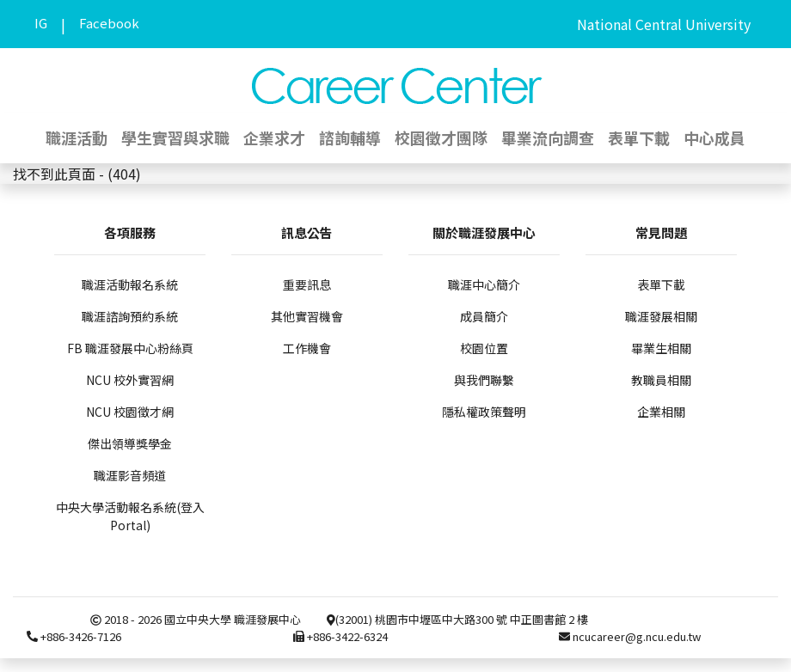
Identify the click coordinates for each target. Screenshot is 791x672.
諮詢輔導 (350, 137)
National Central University (664, 24)
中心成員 (714, 137)
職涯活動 (77, 137)
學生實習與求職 (175, 137)
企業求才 (274, 137)
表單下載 (639, 137)
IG (41, 23)
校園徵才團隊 (441, 137)
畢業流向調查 (548, 137)
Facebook (109, 23)
